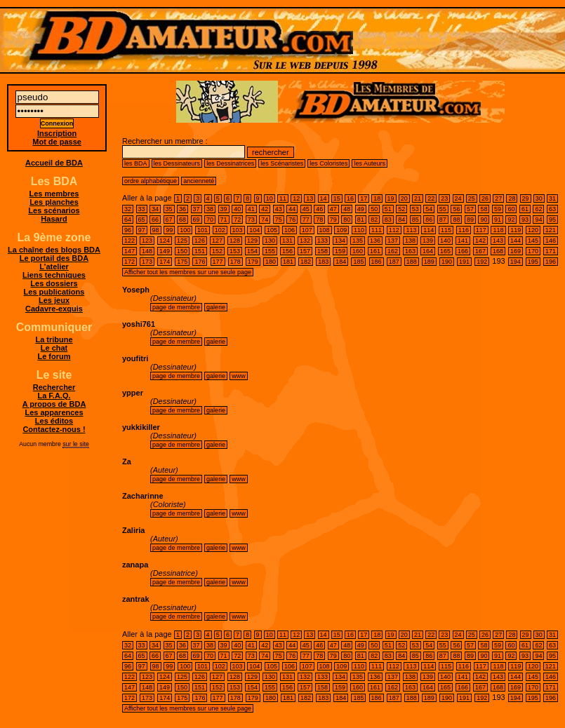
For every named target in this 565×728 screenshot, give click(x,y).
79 (333, 220)
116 (464, 230)
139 (428, 241)
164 (428, 251)
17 (364, 198)
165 (445, 251)
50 (374, 209)
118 (498, 230)
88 (456, 220)
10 (270, 198)
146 (551, 241)
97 (142, 230)
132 (305, 241)
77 (306, 220)
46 (319, 209)
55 (443, 209)
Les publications (54, 292)
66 (155, 220)
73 (251, 220)
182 (306, 262)
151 (200, 251)
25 (472, 198)
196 (551, 262)
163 (410, 251)
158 (323, 251)
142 (480, 241)
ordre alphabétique (151, 181)
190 (447, 262)
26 (485, 198)
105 (272, 230)
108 (325, 230)
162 (393, 251)
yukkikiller (141, 427)
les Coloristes (328, 163)
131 (287, 241)
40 (237, 209)
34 (155, 209)
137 (393, 241)
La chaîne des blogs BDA (54, 250)
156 (287, 251)
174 (165, 262)
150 (182, 251)
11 (283, 198)
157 (305, 251)
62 (538, 209)
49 (361, 209)
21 (418, 198)
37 (197, 209)
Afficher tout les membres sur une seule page (188, 272)
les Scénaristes (282, 163)
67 (169, 220)
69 (197, 220)
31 (552, 198)
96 (128, 230)
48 (347, 209)
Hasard (54, 219)
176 (200, 262)
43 (279, 209)
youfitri (135, 358)
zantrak (136, 599)
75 (279, 220)
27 (498, 198)
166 (463, 251)
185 (358, 262)
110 (359, 230)
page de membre (176, 307)
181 (288, 262)
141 (463, 241)
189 (429, 262)
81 (361, 220)
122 (129, 241)
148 (147, 251)
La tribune (54, 339)
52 (401, 209)
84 (401, 220)
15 (337, 198)
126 (200, 241)
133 (323, 241)
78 (319, 220)
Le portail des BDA (54, 258)
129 (252, 241)
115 (446, 230)
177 (218, 262)
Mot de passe (57, 142)
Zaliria (133, 530)
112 (394, 230)
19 (391, 198)
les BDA (136, 163)
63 (552, 209)
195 (533, 262)
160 (358, 251)
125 (182, 241)
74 (265, 220)
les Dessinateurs (177, 163)
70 (210, 220)
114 (428, 230)
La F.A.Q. (54, 396)
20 (404, 198)
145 (533, 241)
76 (292, 220)
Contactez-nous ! (54, 429)
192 (482, 262)
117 (481, 230)
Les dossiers (54, 283)
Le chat (54, 348)
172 (129, 262)
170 (533, 251)
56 (456, 209)
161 (375, 251)
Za (127, 461)
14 (324, 198)
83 (388, 220)
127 (217, 241)
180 (271, 262)
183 (323, 262)
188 (412, 262)
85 (416, 220)
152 (217, 251)
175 (182, 262)
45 (306, 209)
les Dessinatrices (230, 163)
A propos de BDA (54, 404)
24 (458, 198)
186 (377, 262)
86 (429, 220)
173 (147, 262)
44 (292, 209)
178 (235, 262)
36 (182, 209)
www (239, 376)
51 (388, 209)
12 (296, 198)
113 (411, 230)
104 (254, 230)
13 (310, 198)
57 (470, 209)
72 (237, 220)
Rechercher (54, 387)
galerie (216, 307)
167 (480, 251)
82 (374, 220)
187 (394, 262)
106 (290, 230)
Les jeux (54, 300)
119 (516, 230)
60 (511, 209)
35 (169, 209)
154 (252, 251)
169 (516, 251)
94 (538, 220)
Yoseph (136, 290)
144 (516, 241)
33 (142, 209)
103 (238, 230)
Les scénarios (54, 210)
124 (165, 241)
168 (498, 251)
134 (340, 241)
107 (307, 230)
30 (539, 198)
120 (533, 230)
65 (142, 220)
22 (431, 198)
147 (129, 251)
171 (551, 251)
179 (253, 262)
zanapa (135, 565)
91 (498, 220)
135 (358, 241)
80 (347, 220)
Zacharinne (143, 496)
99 (169, 230)
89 (470, 220)
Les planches (54, 202)
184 (341, 262)
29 (526, 198)
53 (416, 209)
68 (182, 220)
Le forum (54, 356)
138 (410, 241)
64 (128, 220)
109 (341, 230)
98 (156, 230)
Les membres (54, 194)
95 (552, 220)
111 (377, 230)
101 (202, 230)
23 (444, 198)
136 (375, 241)
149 (165, 251)
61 (525, 209)
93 (525, 220)
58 (484, 209)
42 (265, 209)
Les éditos (54, 421)
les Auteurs (370, 163)
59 (498, 209)
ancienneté (199, 181)
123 (147, 241)
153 (235, 251)
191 (464, 262)
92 (511, 220)
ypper (133, 393)
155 (270, 251)
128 (235, 241)
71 (224, 220)
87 (443, 220)
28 (512, 198)
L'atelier (54, 267)
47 (333, 209)
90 (484, 220)
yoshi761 (139, 324)
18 (377, 198)
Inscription (57, 133)
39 (224, 209)
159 (340, 251)
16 (350, 198)
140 (445, 241)
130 (270, 241)
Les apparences (54, 412)
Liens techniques (54, 275)
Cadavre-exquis (54, 309)
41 (251, 209)
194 (516, 262)
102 (220, 230)
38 (210, 209)
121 (551, 230)
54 (429, 209)
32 (128, 209)
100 (185, 230)
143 (498, 241)
